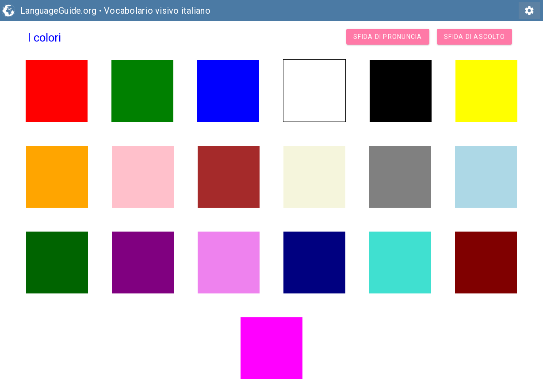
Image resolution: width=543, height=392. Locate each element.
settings (529, 11)
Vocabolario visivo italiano (157, 11)
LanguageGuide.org (58, 11)
